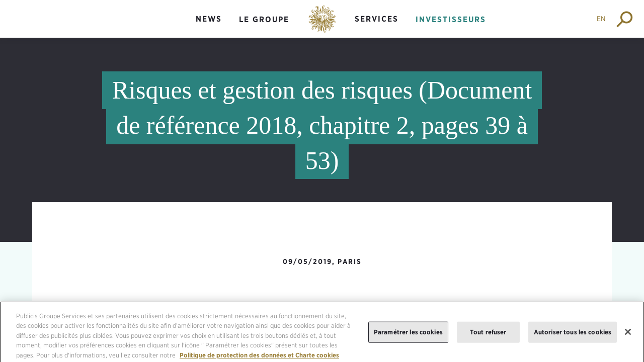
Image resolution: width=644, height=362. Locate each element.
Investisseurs (451, 19)
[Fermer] (628, 334)
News (209, 19)
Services (377, 19)
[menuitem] (209, 27)
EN (601, 19)
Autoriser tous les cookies (573, 334)
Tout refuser (488, 334)
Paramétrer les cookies (408, 334)
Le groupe (264, 19)
